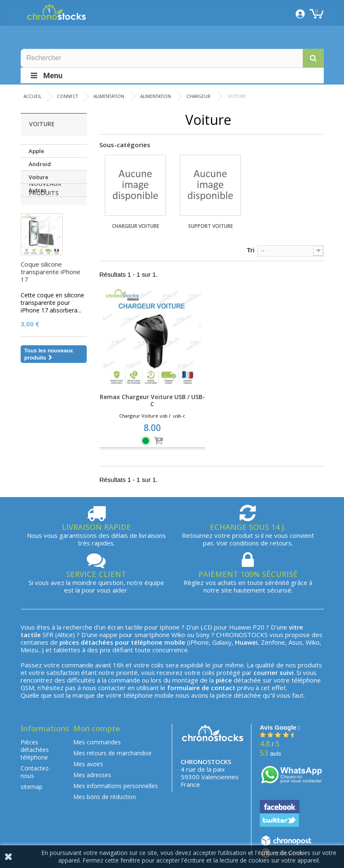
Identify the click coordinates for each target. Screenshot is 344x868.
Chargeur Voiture (136, 226)
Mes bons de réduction (105, 797)
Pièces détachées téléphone (35, 750)
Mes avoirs (88, 764)
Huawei (240, 627)
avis (271, 753)
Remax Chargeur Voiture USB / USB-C (152, 400)
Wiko (178, 635)
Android (40, 164)
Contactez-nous (36, 772)
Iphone (170, 627)
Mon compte (97, 728)
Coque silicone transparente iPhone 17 (51, 308)
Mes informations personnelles (116, 786)
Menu (46, 75)
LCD (206, 627)
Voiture (39, 177)
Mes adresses (92, 775)
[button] (313, 58)
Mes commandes (97, 742)
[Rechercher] (172, 58)
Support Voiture (211, 226)
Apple (36, 151)
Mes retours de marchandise (112, 753)
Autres (37, 190)
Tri (251, 250)
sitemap (32, 787)
